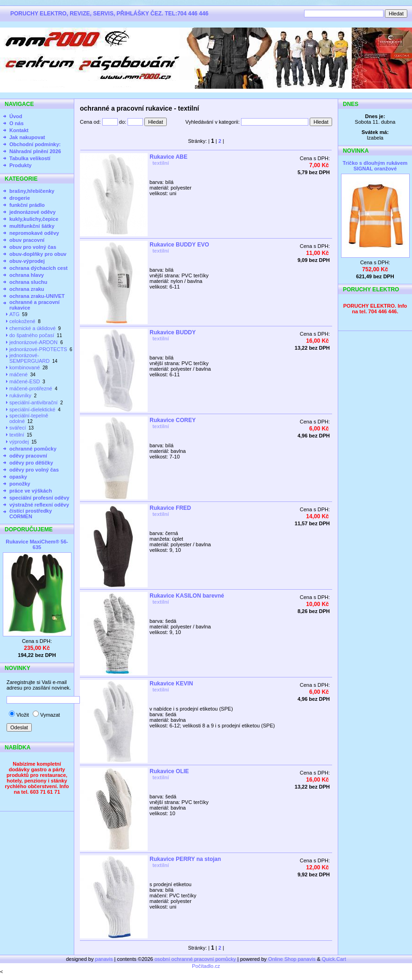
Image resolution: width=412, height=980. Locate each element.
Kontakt (19, 130)
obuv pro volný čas (33, 247)
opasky (18, 477)
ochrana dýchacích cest (39, 268)
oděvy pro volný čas (34, 470)
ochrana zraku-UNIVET (37, 296)
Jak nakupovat (27, 137)
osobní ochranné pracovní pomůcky (195, 959)
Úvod (16, 116)
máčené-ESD (25, 381)
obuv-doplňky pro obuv (38, 254)
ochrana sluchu (28, 282)
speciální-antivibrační (33, 402)
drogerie (20, 198)
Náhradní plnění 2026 (35, 151)
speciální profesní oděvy (39, 498)
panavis (105, 959)
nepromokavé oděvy (34, 233)
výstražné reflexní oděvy (39, 505)
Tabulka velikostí (30, 158)
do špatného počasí (32, 335)
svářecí (18, 428)
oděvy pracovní (28, 456)
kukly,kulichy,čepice (34, 219)
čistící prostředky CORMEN (31, 514)
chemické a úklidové (32, 328)
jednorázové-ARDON (33, 342)
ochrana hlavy (27, 275)
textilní (17, 435)
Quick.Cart (334, 959)
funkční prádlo (27, 205)
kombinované (25, 367)
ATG (14, 314)
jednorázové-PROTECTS (38, 349)
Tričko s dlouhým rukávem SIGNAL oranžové (375, 166)
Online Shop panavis (292, 959)
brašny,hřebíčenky (32, 191)
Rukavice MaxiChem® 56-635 (37, 544)
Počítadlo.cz (206, 966)
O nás (17, 123)
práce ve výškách (31, 491)
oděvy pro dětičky (31, 463)
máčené (18, 374)
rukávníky (20, 395)
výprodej (19, 442)
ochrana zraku (27, 289)
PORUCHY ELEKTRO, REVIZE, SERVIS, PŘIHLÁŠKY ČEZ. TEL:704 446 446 (109, 14)
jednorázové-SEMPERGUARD (29, 358)
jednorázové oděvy (32, 212)
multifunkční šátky (32, 226)
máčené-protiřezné (31, 388)
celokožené (22, 321)
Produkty (21, 165)
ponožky (20, 484)
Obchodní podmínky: (35, 144)
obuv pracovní (27, 240)
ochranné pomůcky (33, 449)
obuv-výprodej (27, 261)
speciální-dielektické (32, 409)
